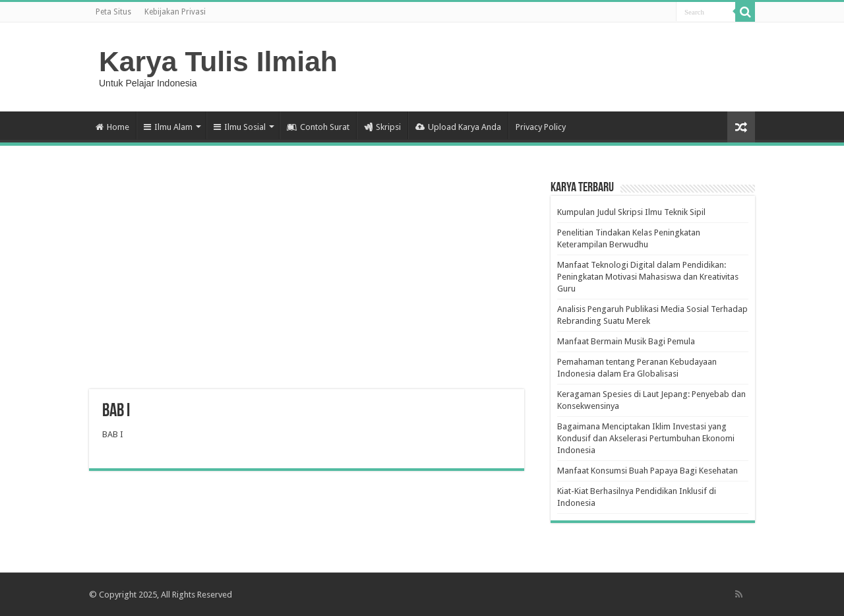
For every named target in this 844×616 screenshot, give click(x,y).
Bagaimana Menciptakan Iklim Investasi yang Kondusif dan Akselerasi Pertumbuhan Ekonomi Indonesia (646, 438)
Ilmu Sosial (240, 127)
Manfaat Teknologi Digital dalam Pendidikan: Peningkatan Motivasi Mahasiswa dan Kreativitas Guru (648, 277)
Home (112, 127)
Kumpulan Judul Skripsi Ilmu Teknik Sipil (631, 212)
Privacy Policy (541, 127)
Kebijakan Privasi (175, 12)
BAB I (113, 434)
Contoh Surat (318, 127)
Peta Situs (113, 12)
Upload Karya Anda (458, 127)
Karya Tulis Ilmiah (218, 61)
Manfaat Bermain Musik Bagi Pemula (626, 341)
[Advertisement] (307, 284)
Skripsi (382, 127)
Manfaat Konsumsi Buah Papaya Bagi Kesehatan (648, 471)
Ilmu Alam (168, 127)
